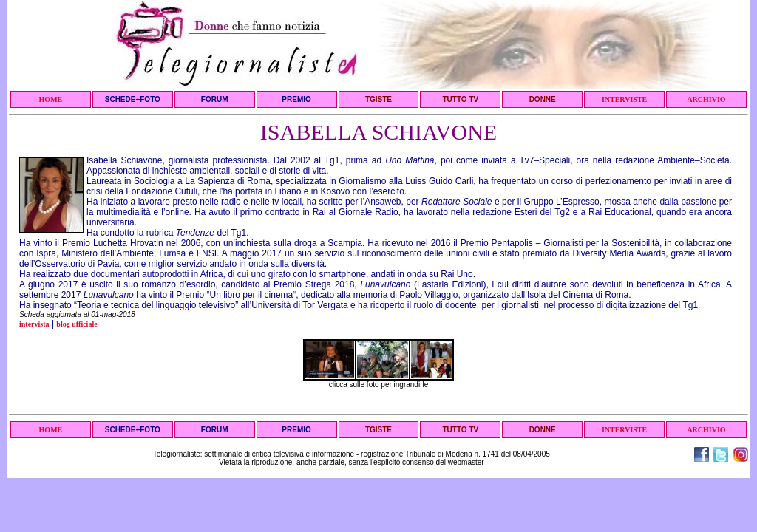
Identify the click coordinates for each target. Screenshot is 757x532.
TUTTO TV (460, 99)
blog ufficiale (77, 324)
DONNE (543, 99)
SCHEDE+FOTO (133, 99)
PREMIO (296, 99)
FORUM (215, 99)
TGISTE (378, 99)
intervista (34, 324)
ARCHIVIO (706, 99)
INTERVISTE (624, 99)
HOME (51, 99)
